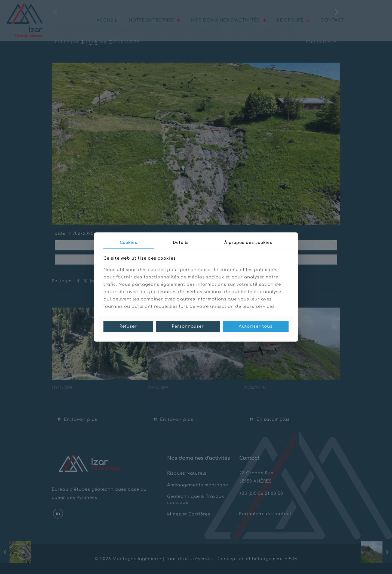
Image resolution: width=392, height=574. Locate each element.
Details (181, 243)
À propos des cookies (248, 243)
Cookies (128, 243)
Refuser (128, 326)
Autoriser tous (256, 326)
